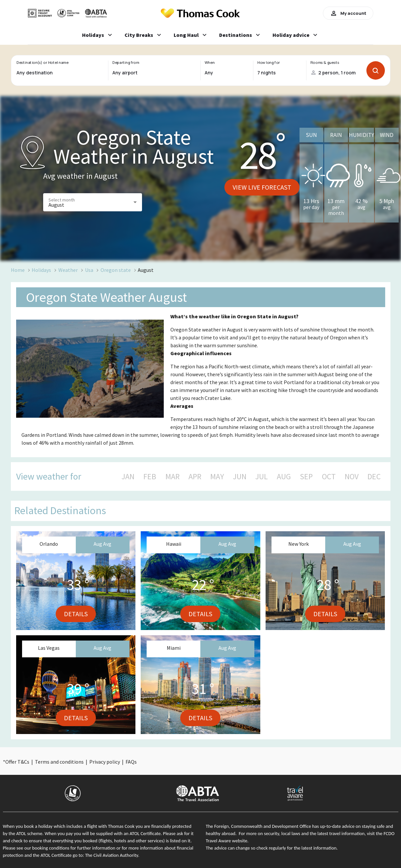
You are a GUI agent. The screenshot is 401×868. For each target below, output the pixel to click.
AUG (284, 477)
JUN (240, 477)
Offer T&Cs (17, 762)
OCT (329, 477)
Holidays (41, 270)
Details (76, 614)
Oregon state (116, 270)
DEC (374, 477)
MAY (217, 477)
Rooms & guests (325, 63)
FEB (150, 477)
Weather (68, 270)
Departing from (126, 63)
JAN (128, 477)
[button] (93, 202)
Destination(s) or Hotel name (42, 63)
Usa (89, 270)
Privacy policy (105, 762)
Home (18, 270)
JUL (262, 477)
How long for (269, 63)
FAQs (131, 762)
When (210, 63)
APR (195, 477)
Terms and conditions (59, 762)
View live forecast (262, 187)
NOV (352, 477)
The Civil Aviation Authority (112, 855)
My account (348, 13)
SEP (306, 477)
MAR (172, 477)
